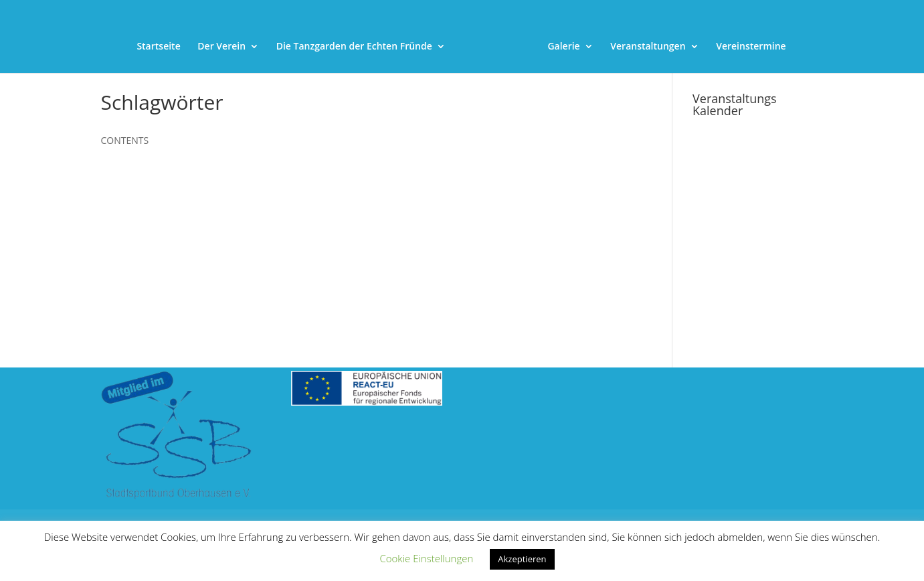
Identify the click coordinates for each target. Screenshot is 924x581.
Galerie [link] (563, 47)
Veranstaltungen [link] (648, 47)
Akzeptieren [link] (522, 559)
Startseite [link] (158, 47)
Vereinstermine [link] (751, 47)
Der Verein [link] (221, 47)
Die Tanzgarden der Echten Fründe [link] (354, 47)
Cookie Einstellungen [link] (426, 558)
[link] (495, 22)
